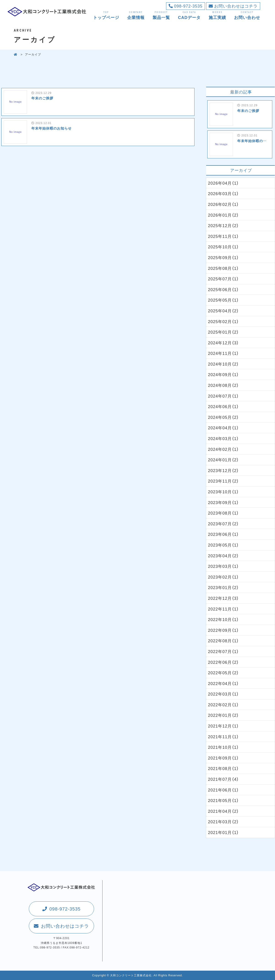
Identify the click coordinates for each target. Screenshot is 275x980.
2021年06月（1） (223, 790)
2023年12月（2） (223, 470)
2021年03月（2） (223, 822)
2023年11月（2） (223, 481)
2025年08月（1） (223, 268)
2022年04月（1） (223, 683)
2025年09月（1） (223, 257)
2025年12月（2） (223, 225)
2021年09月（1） (223, 758)
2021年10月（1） (223, 747)
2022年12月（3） (223, 598)
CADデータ (189, 15)
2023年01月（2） (223, 587)
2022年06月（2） (223, 662)
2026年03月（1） (223, 193)
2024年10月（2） (223, 364)
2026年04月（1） (223, 183)
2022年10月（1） (223, 619)
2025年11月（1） (223, 236)
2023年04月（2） (223, 556)
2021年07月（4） (223, 779)
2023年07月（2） (223, 524)
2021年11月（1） (223, 737)
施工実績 (217, 15)
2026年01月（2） (223, 215)
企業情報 (136, 15)
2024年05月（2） (223, 417)
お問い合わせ (247, 15)
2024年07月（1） (223, 396)
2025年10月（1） (223, 247)
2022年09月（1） (223, 630)
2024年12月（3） (223, 343)
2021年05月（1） (223, 800)
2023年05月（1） (223, 545)
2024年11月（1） (223, 353)
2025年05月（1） (223, 300)
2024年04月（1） (223, 428)
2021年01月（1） (223, 832)
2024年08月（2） (223, 385)
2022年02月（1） (223, 705)
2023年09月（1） (223, 502)
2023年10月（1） (223, 492)
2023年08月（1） (223, 513)
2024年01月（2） (223, 460)
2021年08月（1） (223, 768)
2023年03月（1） (223, 566)
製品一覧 (161, 15)
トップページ (106, 15)
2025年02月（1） (223, 321)
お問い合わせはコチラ (233, 6)
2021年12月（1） (223, 726)
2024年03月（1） (223, 438)
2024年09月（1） (223, 374)
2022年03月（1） (223, 694)
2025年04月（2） (223, 311)
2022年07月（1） (223, 651)
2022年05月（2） (223, 673)
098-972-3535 (186, 6)
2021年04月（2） (223, 811)
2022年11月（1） (223, 609)
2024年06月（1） (223, 406)
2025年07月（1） (223, 279)
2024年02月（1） (223, 449)
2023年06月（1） (223, 534)
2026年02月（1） (223, 204)
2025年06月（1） (223, 289)
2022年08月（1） (223, 641)
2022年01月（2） (223, 715)
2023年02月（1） (223, 577)
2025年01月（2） (223, 332)
